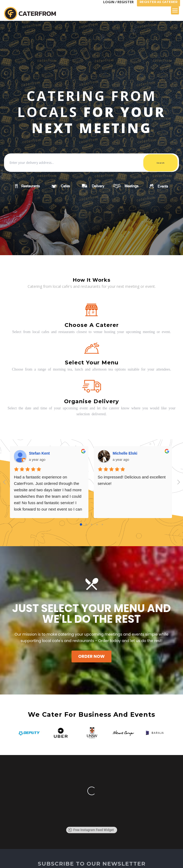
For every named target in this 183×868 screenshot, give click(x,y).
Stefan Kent (39, 453)
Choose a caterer (92, 325)
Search (160, 163)
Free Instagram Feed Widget (91, 830)
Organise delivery (91, 401)
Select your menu (92, 363)
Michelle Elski (125, 453)
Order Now (91, 656)
